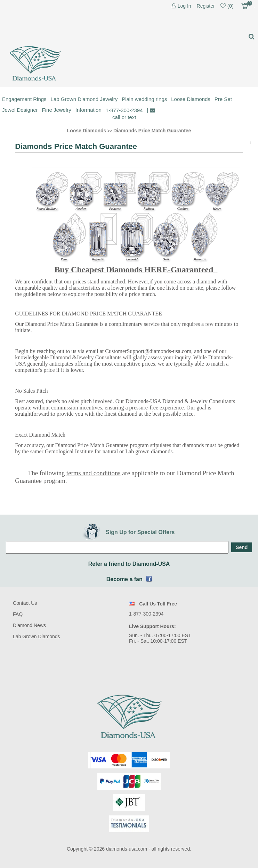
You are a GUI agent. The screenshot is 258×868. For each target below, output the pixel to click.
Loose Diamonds (191, 99)
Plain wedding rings (144, 99)
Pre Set (223, 99)
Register (206, 6)
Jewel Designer (20, 110)
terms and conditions (93, 473)
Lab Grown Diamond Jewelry (84, 99)
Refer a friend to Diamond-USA (129, 564)
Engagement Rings (24, 99)
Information (88, 110)
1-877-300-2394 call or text (124, 114)
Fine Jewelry (57, 110)
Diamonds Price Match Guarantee (152, 131)
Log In (184, 6)
